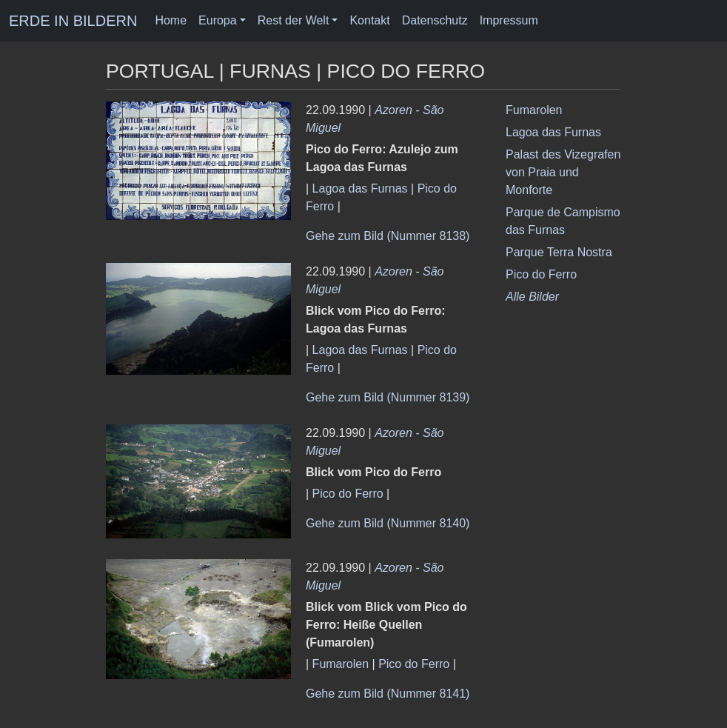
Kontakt (369, 20)
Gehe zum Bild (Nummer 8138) (388, 236)
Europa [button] (218, 20)
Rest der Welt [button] (294, 20)
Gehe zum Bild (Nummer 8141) (388, 694)
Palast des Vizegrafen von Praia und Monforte (563, 172)
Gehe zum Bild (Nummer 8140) (388, 523)
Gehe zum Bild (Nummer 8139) (388, 397)
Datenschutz (435, 20)
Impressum (509, 20)
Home (171, 20)
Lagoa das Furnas (360, 188)
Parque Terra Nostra (559, 252)
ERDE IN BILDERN (73, 21)
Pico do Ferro (348, 494)
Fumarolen (341, 664)
